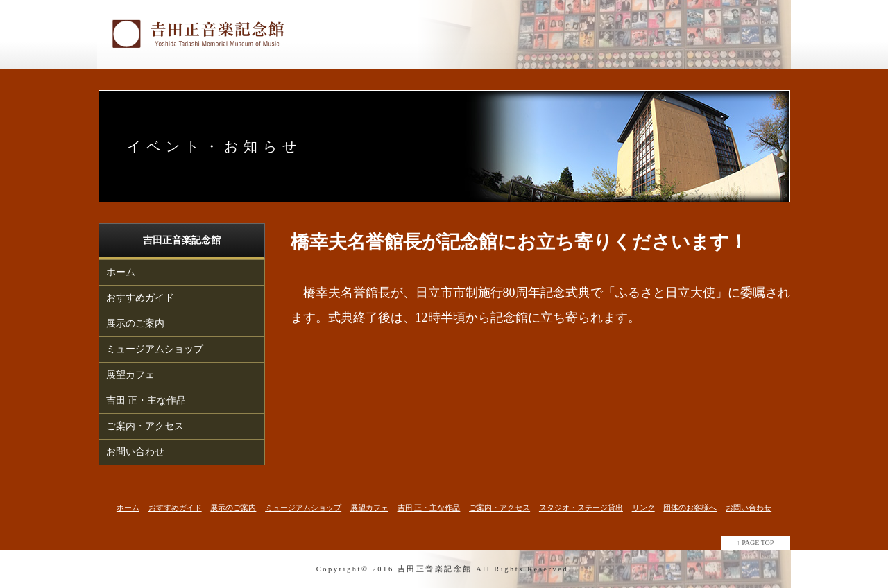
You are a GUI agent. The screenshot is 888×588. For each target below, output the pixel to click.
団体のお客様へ (690, 508)
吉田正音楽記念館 (435, 569)
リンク (643, 508)
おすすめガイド (140, 298)
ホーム (121, 272)
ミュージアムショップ (155, 349)
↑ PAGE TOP (755, 543)
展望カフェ (130, 375)
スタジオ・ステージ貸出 (581, 508)
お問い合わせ (135, 452)
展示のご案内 (135, 323)
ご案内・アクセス (145, 426)
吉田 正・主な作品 (146, 400)
